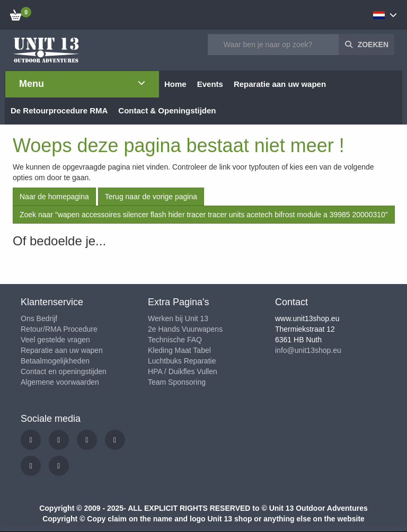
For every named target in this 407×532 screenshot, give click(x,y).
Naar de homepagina (54, 197)
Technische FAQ (175, 340)
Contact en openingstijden (64, 371)
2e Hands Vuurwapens (185, 329)
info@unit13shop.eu (308, 350)
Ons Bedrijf (39, 318)
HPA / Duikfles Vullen (183, 371)
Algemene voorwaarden (60, 382)
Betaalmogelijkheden (55, 361)
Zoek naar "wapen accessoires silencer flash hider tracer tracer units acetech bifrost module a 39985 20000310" (204, 215)
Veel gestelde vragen (55, 340)
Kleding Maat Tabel (179, 350)
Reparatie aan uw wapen (62, 350)
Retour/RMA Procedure (59, 329)
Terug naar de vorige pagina (151, 197)
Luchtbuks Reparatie (182, 361)
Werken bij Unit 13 (178, 318)
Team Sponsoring (177, 382)
